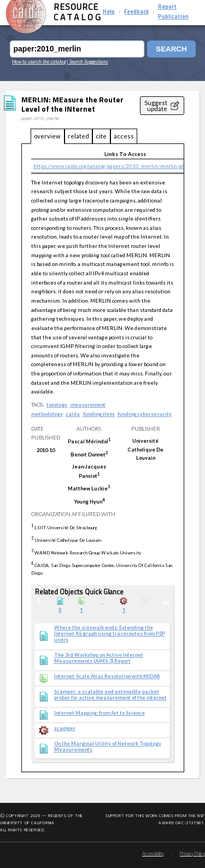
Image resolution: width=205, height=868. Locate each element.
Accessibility (153, 854)
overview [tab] (47, 136)
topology (57, 405)
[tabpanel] (103, 458)
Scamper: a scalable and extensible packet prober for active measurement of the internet (110, 695)
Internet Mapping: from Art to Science (99, 713)
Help (109, 12)
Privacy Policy (192, 854)
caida (73, 414)
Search (171, 49)
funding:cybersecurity (145, 414)
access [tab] (124, 136)
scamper (65, 728)
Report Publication (173, 12)
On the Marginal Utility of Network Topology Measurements (108, 747)
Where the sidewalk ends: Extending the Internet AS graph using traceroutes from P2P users (110, 634)
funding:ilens (99, 414)
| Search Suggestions (87, 62)
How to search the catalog (39, 62)
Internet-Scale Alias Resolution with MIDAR (107, 676)
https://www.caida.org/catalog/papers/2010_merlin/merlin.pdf (109, 166)
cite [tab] (101, 136)
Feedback (136, 12)
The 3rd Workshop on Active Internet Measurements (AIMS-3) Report (99, 658)
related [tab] (78, 136)
